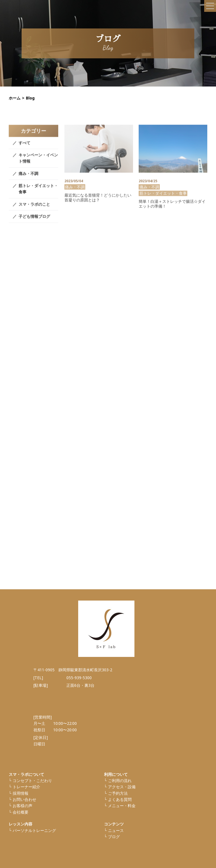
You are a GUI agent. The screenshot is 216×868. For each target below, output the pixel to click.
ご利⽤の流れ (120, 780)
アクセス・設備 (122, 787)
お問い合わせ (24, 799)
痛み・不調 (28, 180)
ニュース (116, 830)
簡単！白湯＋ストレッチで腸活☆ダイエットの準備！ (172, 211)
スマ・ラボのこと (34, 211)
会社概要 (21, 812)
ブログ (114, 837)
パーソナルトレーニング (34, 830)
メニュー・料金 (122, 806)
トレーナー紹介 (26, 787)
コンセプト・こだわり (32, 780)
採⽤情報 (21, 793)
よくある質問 (120, 799)
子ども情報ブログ (34, 223)
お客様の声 (22, 806)
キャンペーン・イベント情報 (38, 165)
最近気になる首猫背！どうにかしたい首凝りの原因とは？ (98, 204)
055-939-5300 (79, 678)
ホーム (15, 98)
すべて (24, 150)
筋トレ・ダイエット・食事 (38, 195)
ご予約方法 (118, 793)
